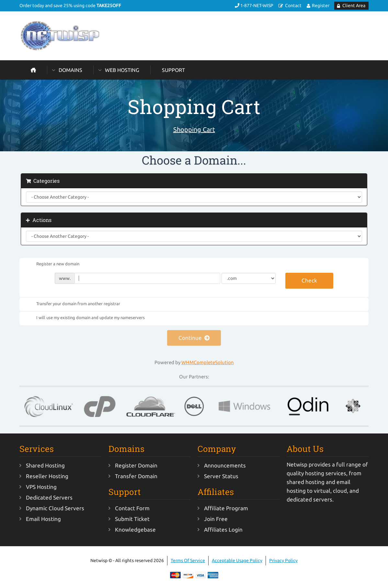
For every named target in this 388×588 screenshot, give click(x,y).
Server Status (221, 476)
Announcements (225, 465)
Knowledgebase (135, 530)
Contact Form (132, 508)
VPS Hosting (41, 487)
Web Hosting (122, 70)
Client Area (354, 6)
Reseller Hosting (47, 476)
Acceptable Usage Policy (237, 560)
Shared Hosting (45, 465)
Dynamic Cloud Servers (55, 508)
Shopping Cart (194, 129)
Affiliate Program (226, 508)
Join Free (216, 519)
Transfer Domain (136, 476)
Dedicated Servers (49, 497)
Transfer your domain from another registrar (73, 304)
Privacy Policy (283, 560)
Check (309, 280)
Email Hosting (43, 519)
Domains (70, 70)
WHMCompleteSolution (208, 362)
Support (173, 70)
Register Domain (136, 465)
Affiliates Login (223, 530)
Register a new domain (53, 264)
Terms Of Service (188, 560)
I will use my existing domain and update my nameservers (85, 318)
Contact (293, 6)
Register (321, 6)
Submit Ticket (132, 519)
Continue (194, 338)
